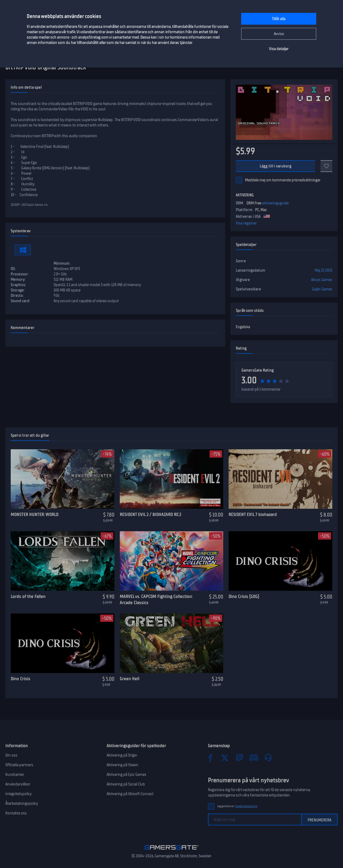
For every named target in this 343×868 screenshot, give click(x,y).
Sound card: (20, 301)
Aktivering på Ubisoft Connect (130, 794)
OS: (13, 269)
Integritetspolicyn (246, 806)
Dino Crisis (20, 679)
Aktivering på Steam (122, 765)
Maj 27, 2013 (323, 270)
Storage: (18, 290)
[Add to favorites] (326, 166)
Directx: (17, 295)
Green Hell (130, 679)
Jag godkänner (237, 806)
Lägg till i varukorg (275, 166)
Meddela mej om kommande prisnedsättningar (283, 180)
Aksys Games (322, 280)
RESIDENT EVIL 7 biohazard (253, 514)
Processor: (20, 274)
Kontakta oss (16, 813)
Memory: (18, 279)
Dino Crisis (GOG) (244, 596)
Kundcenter (15, 775)
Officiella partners (19, 765)
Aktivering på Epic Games (126, 775)
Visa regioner (246, 223)
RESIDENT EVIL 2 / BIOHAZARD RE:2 (150, 514)
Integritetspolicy (18, 794)
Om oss (11, 755)
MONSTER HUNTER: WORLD (35, 514)
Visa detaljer (279, 49)
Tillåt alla (279, 19)
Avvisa (279, 34)
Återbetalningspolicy (22, 803)
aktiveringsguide (275, 203)
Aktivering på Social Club (126, 784)
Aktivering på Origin (122, 755)
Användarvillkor (18, 784)
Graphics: (18, 285)
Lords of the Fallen (28, 596)
